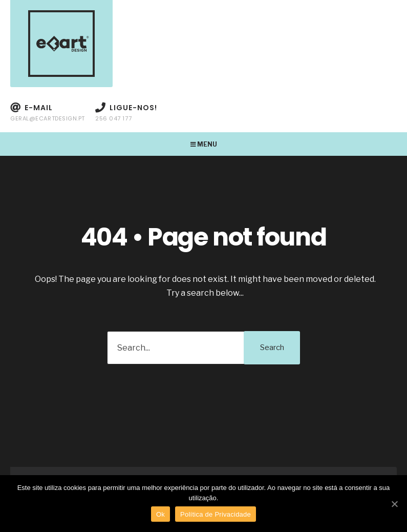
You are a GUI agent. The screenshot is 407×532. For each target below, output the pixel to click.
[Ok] (394, 504)
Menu (204, 144)
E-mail (48, 112)
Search (272, 347)
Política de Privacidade (216, 514)
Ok (160, 514)
